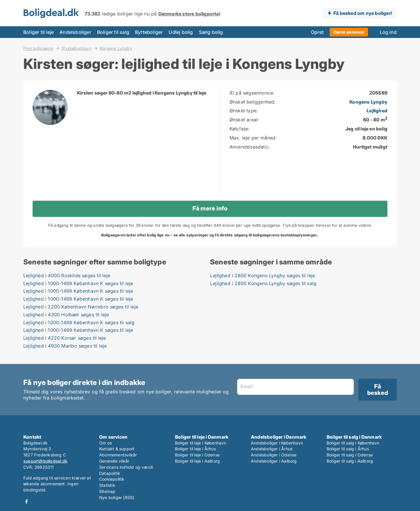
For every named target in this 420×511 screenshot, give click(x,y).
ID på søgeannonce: (252, 93)
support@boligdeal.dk (45, 461)
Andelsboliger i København (277, 443)
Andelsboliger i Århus (272, 449)
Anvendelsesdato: (250, 147)
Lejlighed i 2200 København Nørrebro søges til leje (81, 307)
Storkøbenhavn (77, 48)
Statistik (107, 485)
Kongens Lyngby (116, 48)
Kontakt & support (117, 449)
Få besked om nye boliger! (363, 13)
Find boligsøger (38, 48)
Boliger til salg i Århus (348, 449)
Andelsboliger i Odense (274, 455)
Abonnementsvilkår (118, 455)
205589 (378, 93)
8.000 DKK (375, 138)
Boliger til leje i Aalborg (197, 461)
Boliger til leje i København (201, 443)
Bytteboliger (149, 32)
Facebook (27, 502)
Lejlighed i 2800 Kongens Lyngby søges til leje (262, 275)
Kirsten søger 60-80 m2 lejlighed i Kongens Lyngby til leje (142, 93)
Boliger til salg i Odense (350, 455)
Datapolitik (110, 473)
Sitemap (107, 491)
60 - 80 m (375, 120)
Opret (317, 32)
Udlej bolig (181, 32)
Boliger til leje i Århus (195, 449)
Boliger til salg (113, 32)
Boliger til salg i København (353, 443)
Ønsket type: (244, 111)
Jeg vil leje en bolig (366, 129)
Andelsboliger (75, 32)
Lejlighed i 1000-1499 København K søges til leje (78, 283)
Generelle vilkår (114, 461)
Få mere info (210, 208)
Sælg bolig (211, 32)
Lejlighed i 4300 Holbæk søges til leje (66, 315)
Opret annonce (349, 32)
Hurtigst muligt (370, 147)
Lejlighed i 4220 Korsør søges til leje (65, 338)
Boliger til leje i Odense (197, 455)
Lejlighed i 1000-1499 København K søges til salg (79, 322)
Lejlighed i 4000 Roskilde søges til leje (67, 275)
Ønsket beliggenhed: (253, 102)
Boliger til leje (38, 32)
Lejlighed (377, 111)
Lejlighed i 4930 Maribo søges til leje (65, 346)
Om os (105, 443)
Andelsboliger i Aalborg (274, 461)
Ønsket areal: (244, 120)
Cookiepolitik (112, 479)
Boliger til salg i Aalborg (350, 461)
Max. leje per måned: (253, 138)
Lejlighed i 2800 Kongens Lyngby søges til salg (263, 283)
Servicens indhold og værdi (126, 467)
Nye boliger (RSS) (117, 497)
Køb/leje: (240, 129)
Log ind (388, 32)
